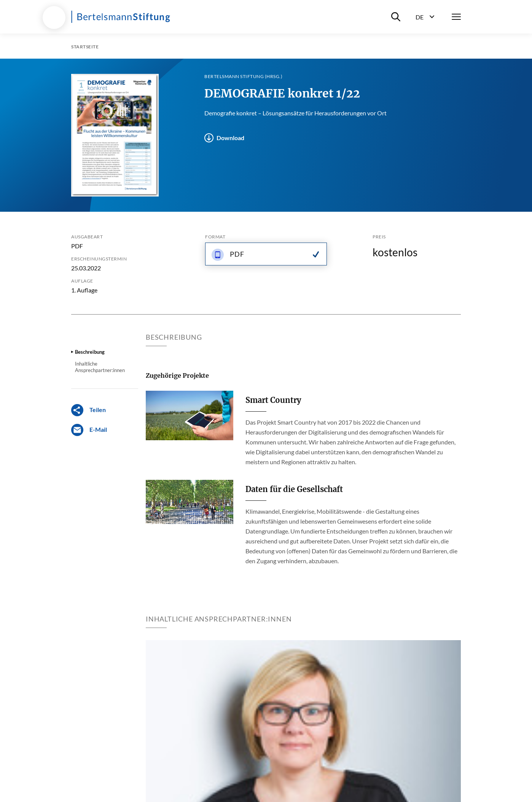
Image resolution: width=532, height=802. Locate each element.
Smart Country (273, 400)
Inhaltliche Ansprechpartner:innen (100, 367)
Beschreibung (90, 352)
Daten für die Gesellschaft (294, 489)
